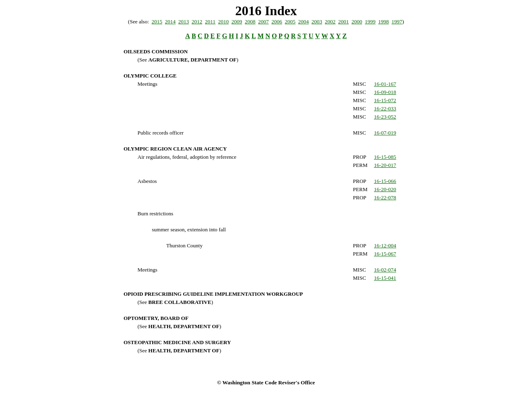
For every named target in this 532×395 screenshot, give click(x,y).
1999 (370, 22)
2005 (290, 22)
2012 (197, 22)
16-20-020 (385, 189)
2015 (157, 22)
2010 (223, 22)
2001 (344, 22)
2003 (317, 22)
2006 (277, 22)
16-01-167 (385, 84)
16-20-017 (385, 165)
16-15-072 (385, 100)
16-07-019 (385, 133)
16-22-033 (385, 108)
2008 (250, 22)
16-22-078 (385, 197)
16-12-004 (385, 245)
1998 (383, 22)
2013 (183, 22)
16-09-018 (385, 92)
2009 (237, 22)
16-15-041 (385, 278)
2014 (170, 22)
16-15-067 (385, 254)
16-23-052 (385, 117)
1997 (397, 22)
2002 (330, 22)
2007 (264, 22)
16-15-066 (385, 181)
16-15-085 (385, 157)
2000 (357, 22)
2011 (210, 22)
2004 (303, 22)
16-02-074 (385, 270)
